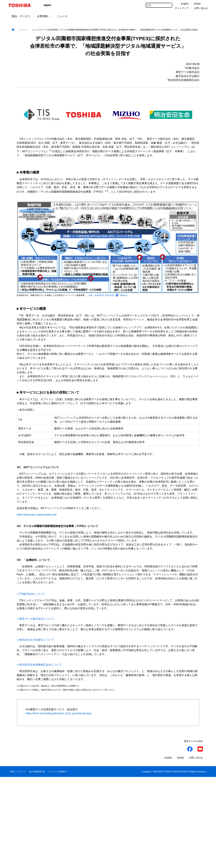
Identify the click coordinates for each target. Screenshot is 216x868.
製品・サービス (21, 16)
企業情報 (44, 16)
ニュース (62, 16)
